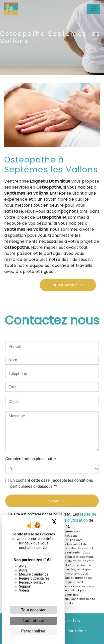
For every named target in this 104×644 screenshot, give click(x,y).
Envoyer (52, 501)
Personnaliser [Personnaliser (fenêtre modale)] (33, 631)
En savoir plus (68, 285)
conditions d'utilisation (68, 520)
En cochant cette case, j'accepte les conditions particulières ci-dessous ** (52, 483)
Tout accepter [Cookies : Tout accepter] (33, 610)
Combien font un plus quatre (31, 459)
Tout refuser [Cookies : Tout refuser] (33, 621)
